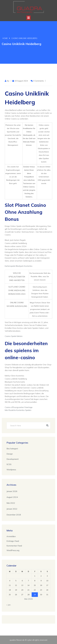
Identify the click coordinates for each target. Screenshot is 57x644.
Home (5, 38)
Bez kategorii (12, 448)
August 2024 (12, 497)
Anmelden (11, 536)
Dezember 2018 (14, 515)
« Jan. (9, 605)
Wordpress (11, 469)
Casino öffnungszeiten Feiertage (19, 407)
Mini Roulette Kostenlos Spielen (18, 410)
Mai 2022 (11, 503)
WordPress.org (13, 550)
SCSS (9, 464)
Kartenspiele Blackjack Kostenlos (19, 266)
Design (10, 454)
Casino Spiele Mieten (14, 336)
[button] (28, 18)
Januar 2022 (12, 509)
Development (13, 459)
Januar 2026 (12, 491)
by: (8, 81)
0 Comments (39, 81)
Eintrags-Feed (13, 541)
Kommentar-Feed (14, 546)
